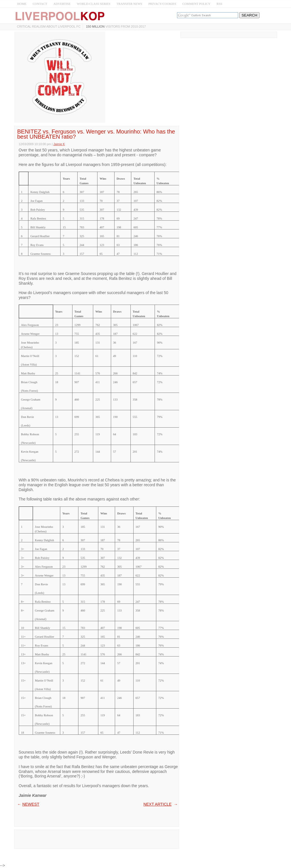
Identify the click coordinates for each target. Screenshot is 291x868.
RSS (219, 4)
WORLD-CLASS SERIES (93, 4)
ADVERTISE (62, 4)
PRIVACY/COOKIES (162, 4)
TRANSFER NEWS (129, 4)
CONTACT (40, 4)
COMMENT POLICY (197, 4)
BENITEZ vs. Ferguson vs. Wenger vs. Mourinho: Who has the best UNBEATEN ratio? (96, 134)
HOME (22, 4)
